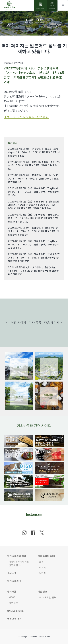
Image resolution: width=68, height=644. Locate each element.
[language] (52, 5)
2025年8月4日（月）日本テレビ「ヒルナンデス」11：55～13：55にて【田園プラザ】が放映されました (33, 179)
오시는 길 (12, 573)
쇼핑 (41, 562)
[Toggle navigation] (63, 5)
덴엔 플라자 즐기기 (47, 556)
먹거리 (42, 568)
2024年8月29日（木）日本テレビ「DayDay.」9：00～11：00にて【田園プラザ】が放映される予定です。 (34, 245)
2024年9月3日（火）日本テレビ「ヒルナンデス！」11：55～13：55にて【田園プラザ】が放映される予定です (33, 231)
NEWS (12, 597)
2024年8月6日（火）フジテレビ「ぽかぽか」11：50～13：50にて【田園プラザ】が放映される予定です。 (33, 271)
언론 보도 (13, 603)
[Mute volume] (9, 5)
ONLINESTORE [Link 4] (49, 396)
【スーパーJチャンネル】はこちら (26, 117)
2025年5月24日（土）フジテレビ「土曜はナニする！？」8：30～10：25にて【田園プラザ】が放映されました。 (34, 218)
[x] (42, 533)
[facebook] (33, 533)
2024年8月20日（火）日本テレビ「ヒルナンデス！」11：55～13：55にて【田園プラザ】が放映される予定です (34, 258)
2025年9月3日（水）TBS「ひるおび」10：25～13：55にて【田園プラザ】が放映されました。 (34, 165)
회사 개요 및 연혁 (48, 597)
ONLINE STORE (15, 611)
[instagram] (24, 533)
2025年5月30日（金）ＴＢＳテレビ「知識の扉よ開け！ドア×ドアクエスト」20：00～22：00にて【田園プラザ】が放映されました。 (34, 205)
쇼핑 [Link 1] (19, 367)
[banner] (19, 437)
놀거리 (42, 573)
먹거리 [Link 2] (49, 367)
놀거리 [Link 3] (19, 396)
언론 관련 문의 (14, 619)
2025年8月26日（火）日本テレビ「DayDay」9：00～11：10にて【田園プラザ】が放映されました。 (34, 192)
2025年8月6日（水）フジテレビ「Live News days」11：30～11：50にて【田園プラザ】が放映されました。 (34, 152)
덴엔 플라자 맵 (14, 581)
